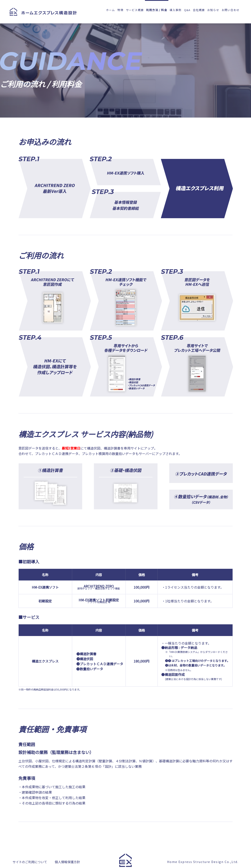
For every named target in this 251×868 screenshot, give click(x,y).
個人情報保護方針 (67, 863)
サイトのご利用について (30, 863)
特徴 (120, 10)
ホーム (111, 10)
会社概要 (199, 10)
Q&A (187, 10)
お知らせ (213, 10)
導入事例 (176, 10)
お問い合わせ (231, 10)
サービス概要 (135, 10)
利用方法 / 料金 (157, 10)
